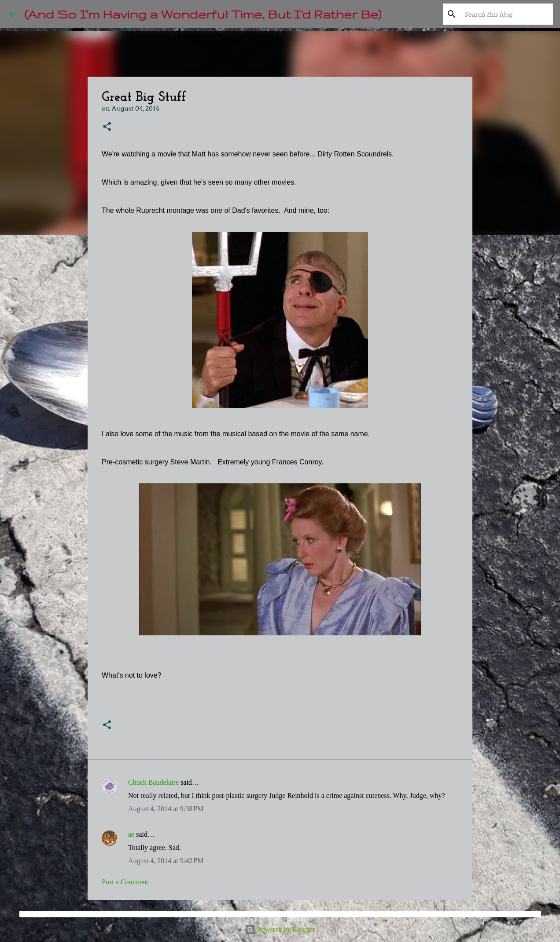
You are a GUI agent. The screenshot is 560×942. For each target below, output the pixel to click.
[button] (107, 127)
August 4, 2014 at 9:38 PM (166, 809)
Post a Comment (125, 882)
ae (131, 834)
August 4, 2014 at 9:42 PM (166, 861)
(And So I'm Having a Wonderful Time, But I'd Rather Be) (203, 14)
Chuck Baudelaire (153, 782)
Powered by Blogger (280, 929)
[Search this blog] (507, 14)
